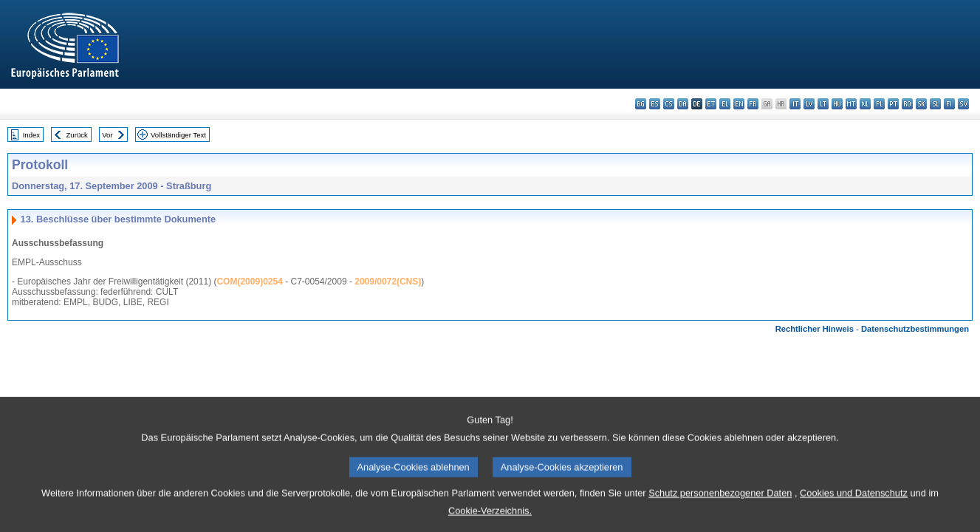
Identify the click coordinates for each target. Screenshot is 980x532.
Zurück (77, 135)
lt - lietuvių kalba (823, 104)
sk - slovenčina (921, 104)
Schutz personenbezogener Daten (720, 518)
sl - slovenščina (935, 104)
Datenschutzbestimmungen (915, 329)
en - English (739, 104)
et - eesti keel (711, 104)
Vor (107, 135)
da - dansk (683, 104)
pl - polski (879, 104)
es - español (655, 104)
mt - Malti (851, 104)
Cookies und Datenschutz (854, 518)
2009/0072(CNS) (388, 282)
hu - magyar (837, 104)
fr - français (753, 104)
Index (31, 135)
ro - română (907, 104)
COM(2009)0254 (249, 282)
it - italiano (795, 104)
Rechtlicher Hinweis (815, 329)
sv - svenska (963, 104)
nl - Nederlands (865, 104)
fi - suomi (949, 104)
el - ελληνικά (725, 104)
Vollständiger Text (178, 135)
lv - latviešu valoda (809, 104)
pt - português (893, 104)
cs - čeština (669, 104)
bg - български (641, 104)
